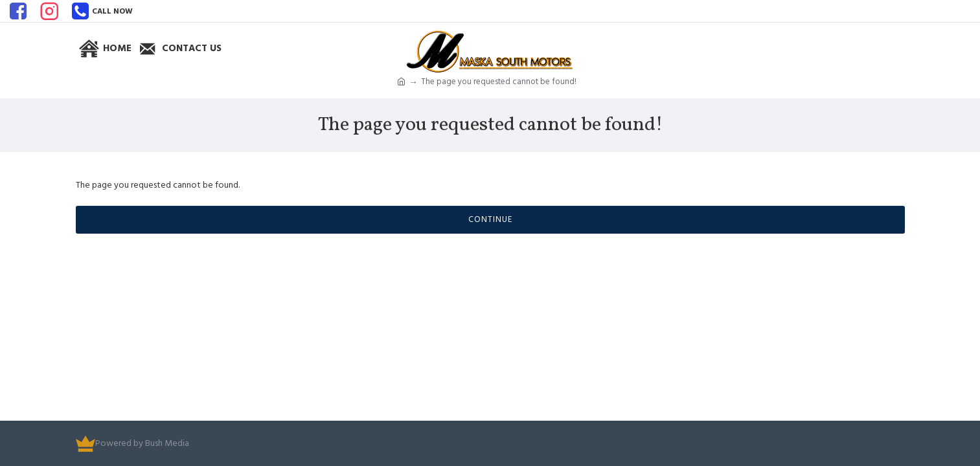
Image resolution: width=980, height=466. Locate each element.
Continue (490, 219)
